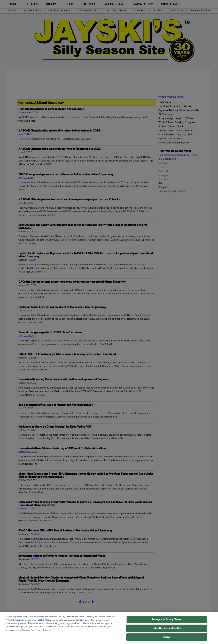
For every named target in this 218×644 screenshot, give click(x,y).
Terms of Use (82, 624)
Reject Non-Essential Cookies (167, 632)
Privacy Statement (14, 624)
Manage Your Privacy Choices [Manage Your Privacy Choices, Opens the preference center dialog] (167, 623)
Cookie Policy (44, 624)
